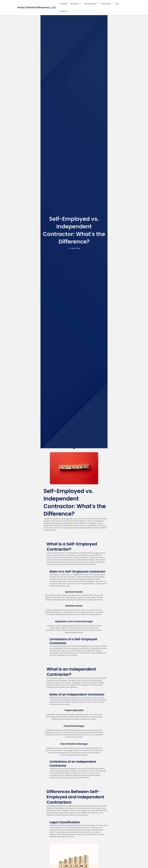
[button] (81, 4)
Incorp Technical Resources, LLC (37, 4)
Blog (117, 4)
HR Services (77, 4)
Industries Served (92, 4)
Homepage (65, 4)
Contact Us (125, 4)
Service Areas (107, 4)
